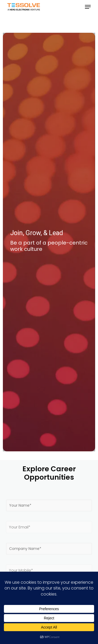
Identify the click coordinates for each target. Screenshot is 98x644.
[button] (88, 7)
